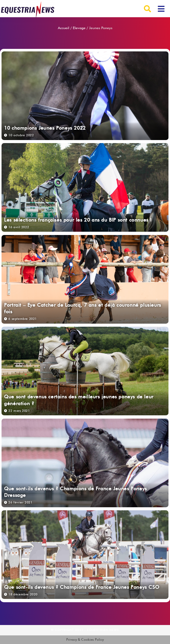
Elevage (79, 28)
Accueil (64, 28)
